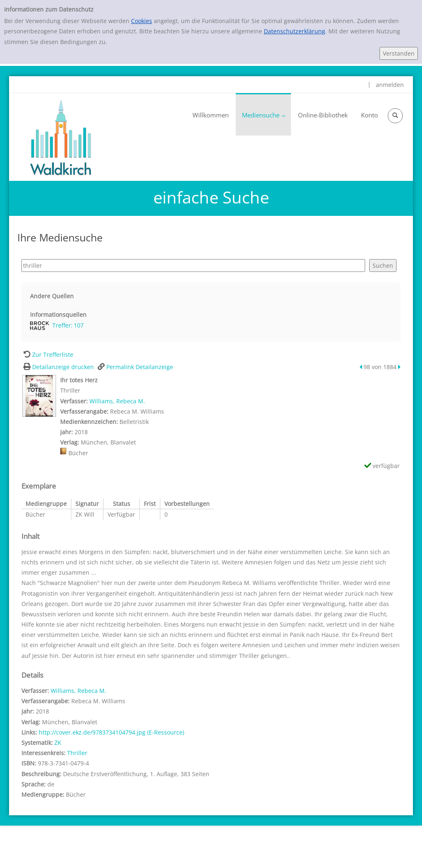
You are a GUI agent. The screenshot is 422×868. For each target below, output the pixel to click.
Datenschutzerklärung (294, 31)
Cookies (142, 21)
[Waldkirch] (61, 137)
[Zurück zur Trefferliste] (47, 354)
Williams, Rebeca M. (117, 401)
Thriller (77, 753)
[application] (263, 114)
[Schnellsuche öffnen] (395, 116)
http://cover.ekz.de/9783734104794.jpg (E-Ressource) (111, 732)
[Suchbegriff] (193, 266)
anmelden (390, 85)
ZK (58, 743)
